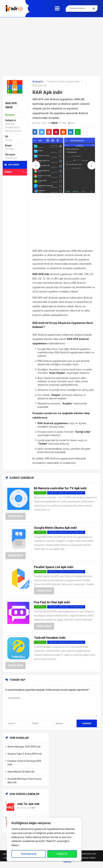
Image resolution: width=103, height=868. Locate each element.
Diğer (14, 172)
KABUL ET (62, 854)
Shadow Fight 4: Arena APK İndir (25, 754)
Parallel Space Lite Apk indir (54, 567)
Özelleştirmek (29, 854)
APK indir (12, 165)
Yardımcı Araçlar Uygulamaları (63, 82)
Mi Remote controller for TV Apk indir (60, 488)
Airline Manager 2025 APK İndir (24, 747)
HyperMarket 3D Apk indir (21, 772)
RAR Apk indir (47, 92)
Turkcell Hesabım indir (50, 638)
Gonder (87, 724)
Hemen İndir (16, 516)
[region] (44, 839)
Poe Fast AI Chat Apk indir (52, 602)
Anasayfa (38, 82)
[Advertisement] (52, 46)
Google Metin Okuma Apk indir (55, 528)
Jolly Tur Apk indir (28, 804)
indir (55, 123)
